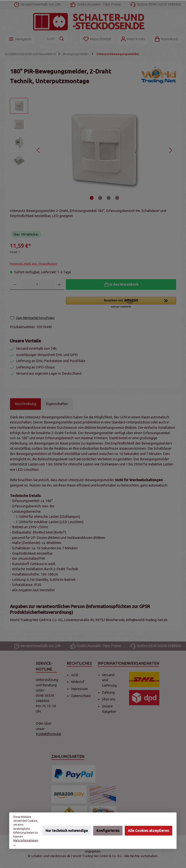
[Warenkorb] (166, 39)
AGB (75, 675)
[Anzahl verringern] (15, 284)
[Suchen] (62, 39)
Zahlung (108, 692)
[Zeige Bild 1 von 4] (92, 198)
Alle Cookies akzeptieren (148, 830)
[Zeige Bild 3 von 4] (109, 198)
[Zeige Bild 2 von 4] (100, 198)
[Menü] (20, 39)
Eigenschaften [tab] (57, 404)
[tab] (25, 404)
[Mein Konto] (133, 39)
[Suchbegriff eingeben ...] (50, 39)
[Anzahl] (37, 284)
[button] (121, 303)
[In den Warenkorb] (121, 284)
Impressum (79, 689)
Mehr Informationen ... (26, 842)
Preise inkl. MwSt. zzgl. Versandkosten (33, 264)
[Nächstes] (170, 150)
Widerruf (78, 682)
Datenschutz (81, 696)
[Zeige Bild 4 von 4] (117, 198)
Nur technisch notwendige (67, 830)
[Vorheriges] (38, 150)
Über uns (109, 699)
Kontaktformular (48, 734)
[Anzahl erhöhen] (59, 284)
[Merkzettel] (97, 39)
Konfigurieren (108, 830)
